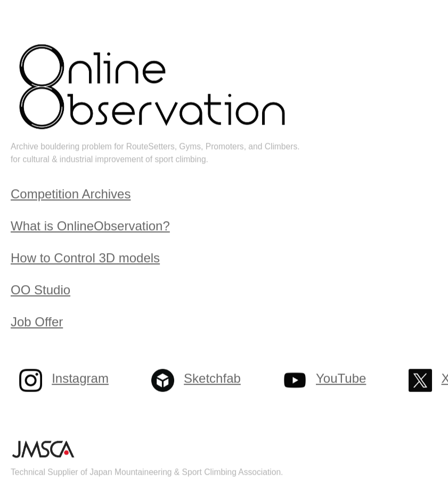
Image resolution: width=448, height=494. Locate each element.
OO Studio (40, 290)
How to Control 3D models (85, 258)
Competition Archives (71, 194)
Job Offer (37, 322)
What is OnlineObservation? (90, 226)
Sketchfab (212, 379)
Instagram (80, 379)
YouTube (341, 379)
